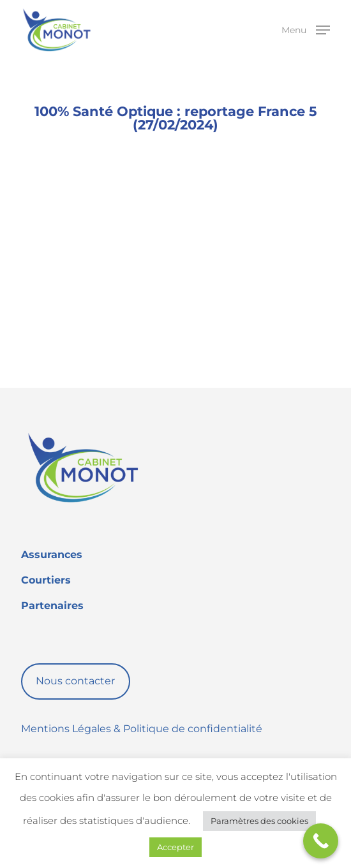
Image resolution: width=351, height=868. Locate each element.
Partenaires (52, 606)
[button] (306, 29)
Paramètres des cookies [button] (259, 821)
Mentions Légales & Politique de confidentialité (142, 729)
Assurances (52, 555)
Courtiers (46, 580)
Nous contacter (75, 681)
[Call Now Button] (321, 841)
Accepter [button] (175, 847)
